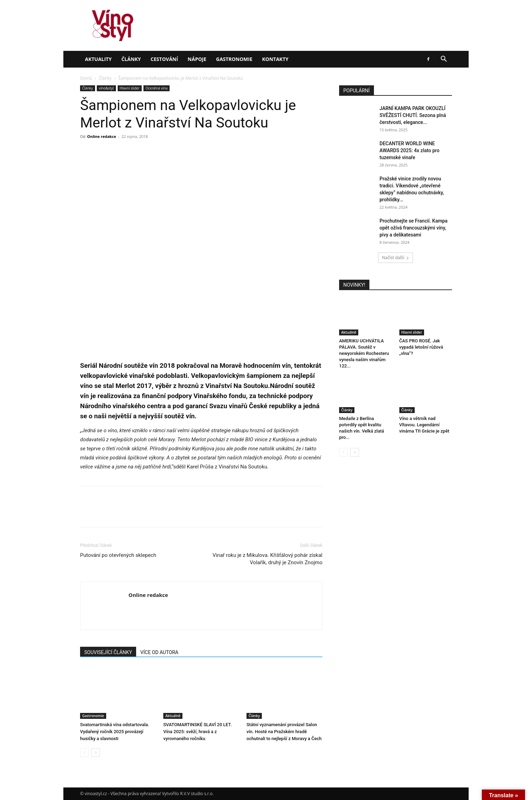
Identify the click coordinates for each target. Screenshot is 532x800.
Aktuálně (173, 716)
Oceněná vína (157, 88)
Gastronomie (234, 59)
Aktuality (98, 59)
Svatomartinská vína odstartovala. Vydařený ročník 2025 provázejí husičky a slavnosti (115, 732)
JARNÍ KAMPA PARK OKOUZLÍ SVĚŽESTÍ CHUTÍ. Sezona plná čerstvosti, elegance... (413, 115)
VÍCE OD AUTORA (159, 652)
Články (131, 59)
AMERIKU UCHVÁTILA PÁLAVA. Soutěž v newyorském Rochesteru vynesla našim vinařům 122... (364, 353)
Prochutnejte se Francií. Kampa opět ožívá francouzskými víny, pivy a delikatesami (413, 228)
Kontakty (275, 59)
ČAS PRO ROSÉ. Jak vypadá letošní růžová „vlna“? (421, 347)
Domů (86, 78)
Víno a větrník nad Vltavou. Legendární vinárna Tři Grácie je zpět (424, 425)
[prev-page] (84, 752)
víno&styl (106, 88)
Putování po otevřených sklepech (118, 555)
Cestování (165, 59)
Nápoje (197, 59)
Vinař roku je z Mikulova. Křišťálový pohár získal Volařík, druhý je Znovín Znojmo (267, 559)
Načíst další (395, 258)
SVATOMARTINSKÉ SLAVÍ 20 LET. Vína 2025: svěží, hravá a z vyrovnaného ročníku (198, 732)
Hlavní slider (130, 88)
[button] (444, 60)
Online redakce (101, 136)
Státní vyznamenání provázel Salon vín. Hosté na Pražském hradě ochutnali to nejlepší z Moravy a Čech (284, 732)
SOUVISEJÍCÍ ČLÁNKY (108, 652)
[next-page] (96, 752)
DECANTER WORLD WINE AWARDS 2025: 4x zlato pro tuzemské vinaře (409, 150)
